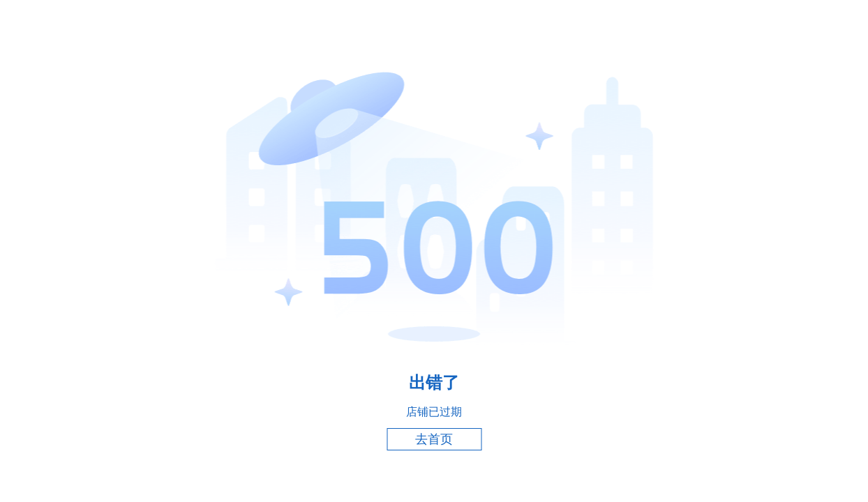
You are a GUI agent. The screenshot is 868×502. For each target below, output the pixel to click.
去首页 (434, 439)
